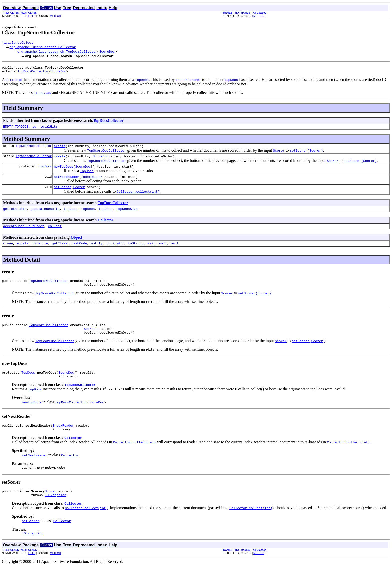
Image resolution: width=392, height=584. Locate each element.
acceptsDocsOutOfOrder (24, 234)
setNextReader (66, 183)
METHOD (56, 16)
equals (23, 252)
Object (76, 246)
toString (136, 252)
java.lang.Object (18, 43)
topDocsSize (127, 216)
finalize (40, 252)
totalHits (49, 129)
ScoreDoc (107, 52)
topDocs (71, 216)
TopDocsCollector (33, 73)
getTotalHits (15, 216)
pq (34, 129)
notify (97, 252)
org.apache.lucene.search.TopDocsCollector (57, 52)
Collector (106, 228)
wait (151, 252)
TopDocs (45, 172)
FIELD (32, 16)
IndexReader (92, 183)
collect (55, 234)
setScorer (62, 194)
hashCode (79, 252)
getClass (60, 252)
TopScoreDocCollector (34, 150)
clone (8, 252)
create (60, 150)
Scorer (79, 194)
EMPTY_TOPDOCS (16, 129)
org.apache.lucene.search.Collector (43, 48)
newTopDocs (63, 172)
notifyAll (115, 252)
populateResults (45, 216)
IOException (56, 512)
